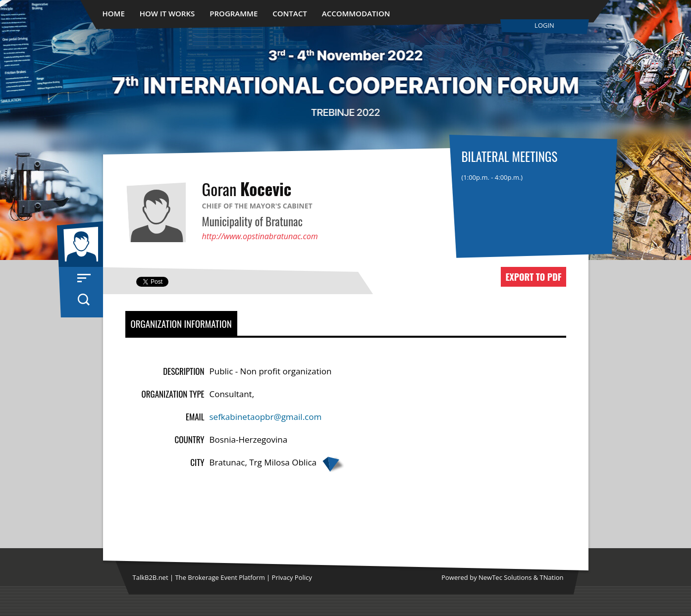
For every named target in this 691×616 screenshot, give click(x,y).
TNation (552, 577)
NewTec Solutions (505, 577)
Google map (333, 464)
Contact (290, 13)
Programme (234, 13)
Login (544, 25)
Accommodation (356, 13)
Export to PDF (533, 277)
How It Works (167, 13)
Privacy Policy (292, 577)
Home (114, 13)
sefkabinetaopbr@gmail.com (266, 417)
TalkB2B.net (151, 577)
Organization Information (181, 323)
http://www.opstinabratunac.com (260, 236)
